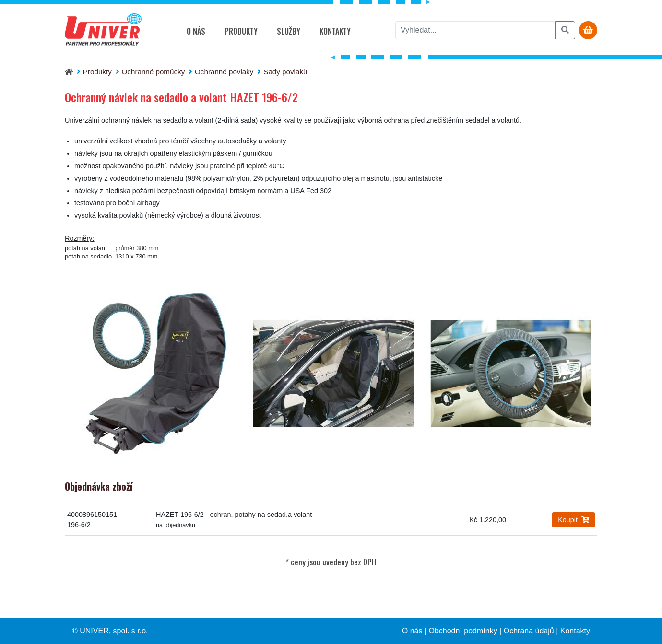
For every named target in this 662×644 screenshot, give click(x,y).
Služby (289, 31)
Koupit (573, 520)
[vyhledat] (475, 30)
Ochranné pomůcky (154, 72)
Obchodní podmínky (463, 631)
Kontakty (335, 31)
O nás (196, 31)
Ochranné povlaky (224, 72)
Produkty (241, 31)
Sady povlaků (285, 72)
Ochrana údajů (529, 631)
